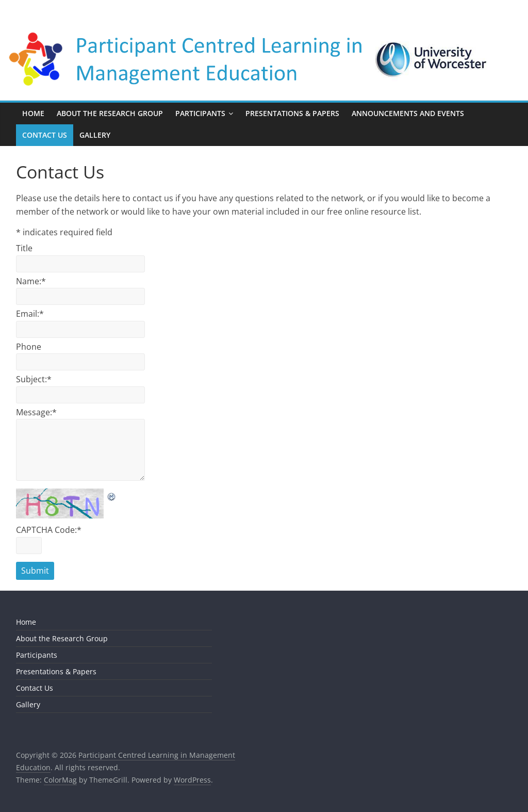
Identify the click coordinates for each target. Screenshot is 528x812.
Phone (29, 347)
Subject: (34, 379)
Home (33, 113)
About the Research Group (110, 113)
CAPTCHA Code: (49, 530)
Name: (31, 281)
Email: (30, 314)
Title (24, 248)
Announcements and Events (408, 113)
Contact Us (45, 135)
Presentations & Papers (292, 113)
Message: (36, 412)
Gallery (95, 135)
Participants (200, 113)
